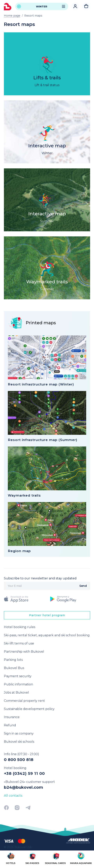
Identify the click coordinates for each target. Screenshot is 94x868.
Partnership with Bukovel (24, 652)
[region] (47, 859)
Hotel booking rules (20, 627)
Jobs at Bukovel (16, 693)
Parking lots (13, 660)
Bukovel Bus (14, 668)
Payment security (18, 676)
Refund (10, 725)
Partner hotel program (47, 615)
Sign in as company (19, 733)
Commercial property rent (24, 701)
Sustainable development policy (29, 709)
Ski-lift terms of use (19, 643)
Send (83, 586)
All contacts (13, 796)
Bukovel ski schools (19, 742)
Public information (18, 684)
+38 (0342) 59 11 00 (24, 773)
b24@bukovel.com (23, 787)
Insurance (12, 717)
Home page (12, 16)
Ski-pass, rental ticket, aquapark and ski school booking (47, 635)
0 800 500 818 (19, 760)
